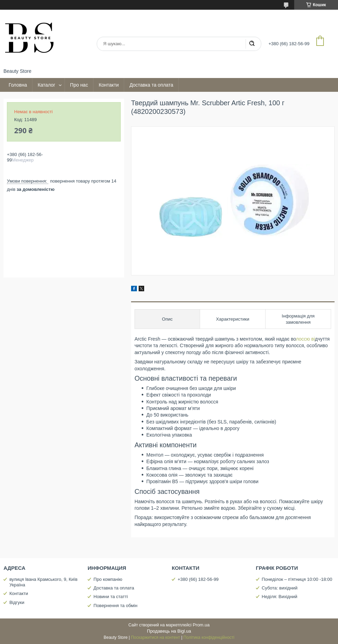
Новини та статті (111, 597)
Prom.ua (201, 625)
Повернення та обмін (115, 606)
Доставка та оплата (151, 85)
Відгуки (17, 602)
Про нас (79, 85)
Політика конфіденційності (209, 637)
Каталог (46, 85)
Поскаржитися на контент (156, 637)
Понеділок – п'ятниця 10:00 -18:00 (297, 579)
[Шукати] (252, 44)
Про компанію (108, 579)
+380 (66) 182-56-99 (198, 579)
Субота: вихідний (280, 588)
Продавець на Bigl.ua (169, 631)
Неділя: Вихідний (280, 597)
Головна (18, 85)
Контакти (109, 85)
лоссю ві (305, 339)
